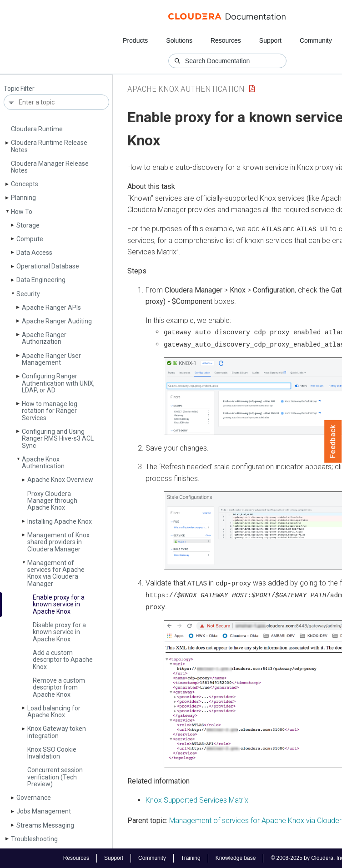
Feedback (333, 441)
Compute (30, 239)
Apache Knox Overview (60, 480)
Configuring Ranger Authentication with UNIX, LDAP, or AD (58, 383)
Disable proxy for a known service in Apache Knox (59, 632)
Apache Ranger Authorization (44, 338)
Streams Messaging (45, 825)
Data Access (34, 253)
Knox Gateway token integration (57, 732)
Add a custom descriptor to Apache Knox (63, 660)
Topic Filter (19, 89)
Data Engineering (41, 280)
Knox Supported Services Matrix (197, 799)
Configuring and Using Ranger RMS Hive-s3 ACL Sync (58, 439)
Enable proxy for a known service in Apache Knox (59, 604)
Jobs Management (44, 811)
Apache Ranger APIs (51, 308)
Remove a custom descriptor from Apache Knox (59, 687)
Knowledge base (236, 858)
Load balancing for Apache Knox (54, 712)
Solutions (179, 40)
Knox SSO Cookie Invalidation (52, 753)
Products (135, 40)
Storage (28, 225)
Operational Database (48, 266)
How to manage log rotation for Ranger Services (50, 411)
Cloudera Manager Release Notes (50, 167)
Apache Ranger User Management (51, 359)
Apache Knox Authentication (43, 463)
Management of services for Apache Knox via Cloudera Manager (56, 573)
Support (270, 40)
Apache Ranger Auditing (57, 321)
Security (28, 294)
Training (191, 858)
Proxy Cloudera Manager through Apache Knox (52, 501)
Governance (34, 798)
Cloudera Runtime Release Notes (49, 146)
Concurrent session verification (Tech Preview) (55, 777)
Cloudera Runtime (37, 129)
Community (316, 40)
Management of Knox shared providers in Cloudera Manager (58, 542)
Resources (226, 40)
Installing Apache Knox (60, 521)
